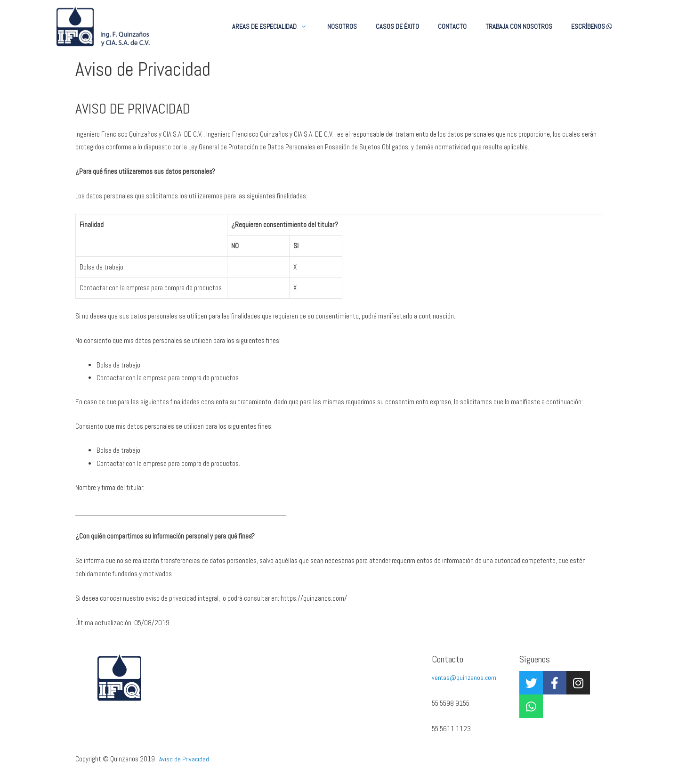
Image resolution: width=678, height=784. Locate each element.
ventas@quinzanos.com (465, 679)
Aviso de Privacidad (185, 760)
